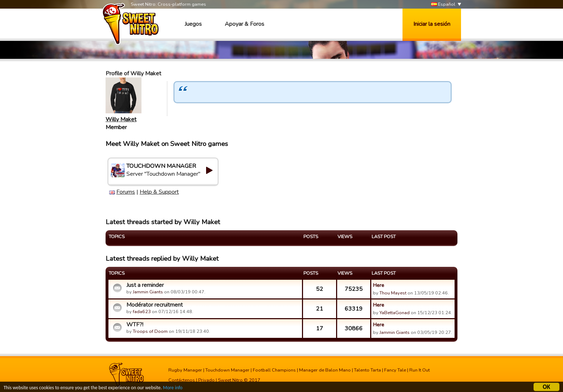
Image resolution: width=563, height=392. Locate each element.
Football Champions (274, 370)
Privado (206, 380)
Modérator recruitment (155, 305)
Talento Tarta (367, 370)
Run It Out (420, 370)
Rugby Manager (185, 370)
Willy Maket (121, 119)
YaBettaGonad (395, 313)
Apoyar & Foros (245, 24)
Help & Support (159, 192)
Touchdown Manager (227, 370)
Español (443, 4)
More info (173, 388)
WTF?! (135, 325)
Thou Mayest (393, 293)
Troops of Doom (150, 331)
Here (379, 285)
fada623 (142, 312)
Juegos (193, 24)
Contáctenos (182, 380)
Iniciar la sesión (432, 24)
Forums (126, 192)
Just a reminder (145, 285)
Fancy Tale (395, 370)
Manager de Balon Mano (325, 370)
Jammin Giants (148, 292)
